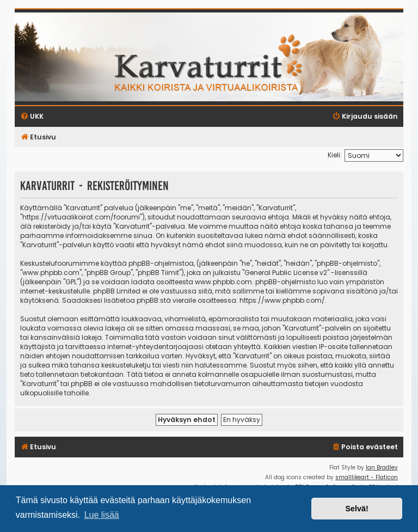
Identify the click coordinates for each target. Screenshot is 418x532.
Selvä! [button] (356, 509)
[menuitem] (365, 447)
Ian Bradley (382, 467)
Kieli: (335, 155)
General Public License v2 (286, 273)
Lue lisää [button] (102, 515)
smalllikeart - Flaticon (367, 477)
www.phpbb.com (223, 282)
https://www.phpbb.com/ (282, 300)
